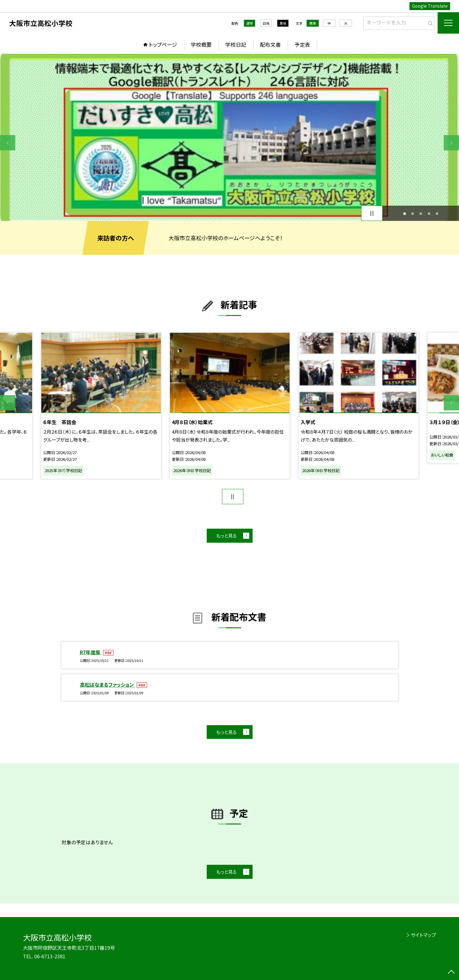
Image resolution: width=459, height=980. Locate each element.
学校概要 (201, 44)
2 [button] (413, 213)
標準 (313, 23)
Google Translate (430, 6)
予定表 (302, 44)
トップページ (163, 44)
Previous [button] (8, 143)
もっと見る (226, 536)
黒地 (283, 23)
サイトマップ (423, 935)
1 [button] (404, 213)
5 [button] (437, 213)
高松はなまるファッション (107, 685)
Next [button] (451, 143)
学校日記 (236, 44)
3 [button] (421, 213)
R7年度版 (91, 652)
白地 (266, 23)
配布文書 (270, 44)
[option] (229, 137)
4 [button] (429, 213)
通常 (250, 23)
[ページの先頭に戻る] (451, 972)
